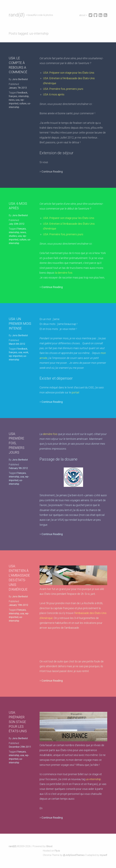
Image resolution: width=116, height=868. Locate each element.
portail (75, 392)
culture (23, 103)
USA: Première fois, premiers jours (63, 89)
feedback (22, 93)
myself (104, 855)
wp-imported (16, 356)
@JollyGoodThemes (74, 855)
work (26, 352)
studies (13, 236)
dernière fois (50, 434)
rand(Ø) (17, 15)
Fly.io (57, 851)
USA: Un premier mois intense (20, 324)
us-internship (93, 779)
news (12, 100)
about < (84, 15)
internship (23, 96)
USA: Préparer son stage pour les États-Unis (69, 73)
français (13, 96)
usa (17, 100)
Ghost (49, 846)
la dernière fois (64, 273)
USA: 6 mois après (54, 94)
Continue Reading (52, 172)
